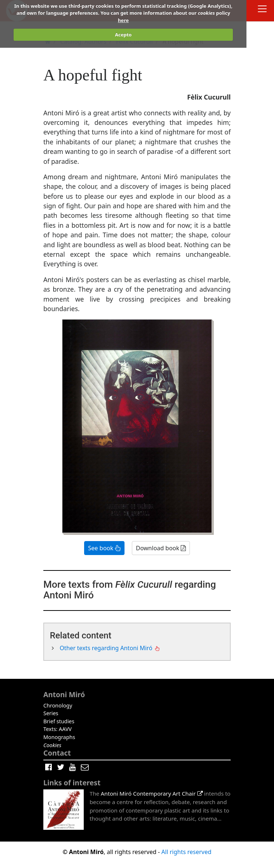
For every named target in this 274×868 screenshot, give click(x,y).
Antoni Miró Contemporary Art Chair (152, 793)
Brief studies (59, 721)
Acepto (123, 35)
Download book (161, 548)
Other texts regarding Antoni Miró (107, 648)
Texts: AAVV (57, 729)
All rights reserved (186, 852)
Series (51, 713)
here (123, 20)
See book (104, 548)
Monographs (59, 737)
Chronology (58, 705)
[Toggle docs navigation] (262, 10)
